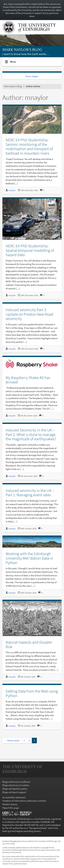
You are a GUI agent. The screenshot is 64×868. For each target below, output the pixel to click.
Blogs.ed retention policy (15, 789)
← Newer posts (12, 740)
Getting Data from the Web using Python (32, 693)
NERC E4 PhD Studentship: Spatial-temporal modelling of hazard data (30, 250)
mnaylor (12, 190)
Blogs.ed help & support (14, 792)
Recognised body (38, 828)
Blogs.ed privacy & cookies (16, 785)
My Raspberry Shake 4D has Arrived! (28, 380)
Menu (13, 63)
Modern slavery (10, 804)
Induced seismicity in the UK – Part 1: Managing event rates (30, 493)
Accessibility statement (14, 797)
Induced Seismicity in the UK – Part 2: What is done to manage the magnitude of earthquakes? (31, 434)
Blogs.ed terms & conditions (16, 782)
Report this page (11, 808)
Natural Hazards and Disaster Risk (29, 644)
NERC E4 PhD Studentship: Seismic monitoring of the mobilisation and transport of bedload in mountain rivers (29, 147)
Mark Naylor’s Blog (22, 50)
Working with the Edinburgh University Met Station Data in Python (29, 558)
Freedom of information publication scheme (24, 801)
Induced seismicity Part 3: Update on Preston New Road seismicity (30, 314)
